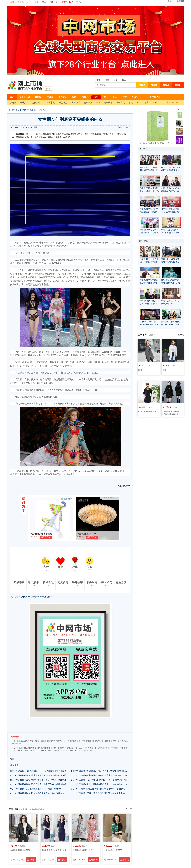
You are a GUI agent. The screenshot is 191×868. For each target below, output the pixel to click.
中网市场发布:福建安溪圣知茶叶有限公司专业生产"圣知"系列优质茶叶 (171, 233)
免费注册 (180, 1)
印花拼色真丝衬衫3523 (113, 850)
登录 (170, 1)
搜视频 (154, 85)
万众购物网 (37, 103)
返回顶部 (14, 759)
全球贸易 (24, 103)
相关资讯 (14, 765)
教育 (147, 103)
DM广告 (136, 97)
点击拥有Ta (46, 537)
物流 (131, 103)
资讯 (37, 2)
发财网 (50, 97)
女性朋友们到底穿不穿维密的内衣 (37, 597)
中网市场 (23, 110)
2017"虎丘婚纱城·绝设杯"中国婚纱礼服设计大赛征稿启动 (171, 283)
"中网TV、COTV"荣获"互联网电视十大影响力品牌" (149, 325)
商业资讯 (34, 110)
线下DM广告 (172, 103)
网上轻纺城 (25, 97)
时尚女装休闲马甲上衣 (147, 411)
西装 (140, 370)
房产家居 (62, 97)
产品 (29, 2)
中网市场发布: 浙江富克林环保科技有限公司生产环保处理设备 (171, 170)
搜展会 (178, 85)
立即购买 (31, 860)
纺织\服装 (76, 103)
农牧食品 (121, 103)
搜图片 (142, 85)
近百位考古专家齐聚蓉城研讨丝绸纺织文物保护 (170, 262)
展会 (44, 2)
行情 (125, 97)
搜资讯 (166, 85)
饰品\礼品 (63, 103)
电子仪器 (108, 103)
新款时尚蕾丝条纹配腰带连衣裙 (54, 850)
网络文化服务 (67, 2)
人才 (139, 103)
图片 (99, 80)
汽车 (84, 97)
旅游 (74, 97)
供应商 (21, 2)
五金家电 (51, 103)
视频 (116, 80)
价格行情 (53, 2)
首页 (12, 2)
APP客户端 (155, 97)
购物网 (38, 97)
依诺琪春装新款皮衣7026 (20, 850)
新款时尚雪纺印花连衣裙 (82, 850)
